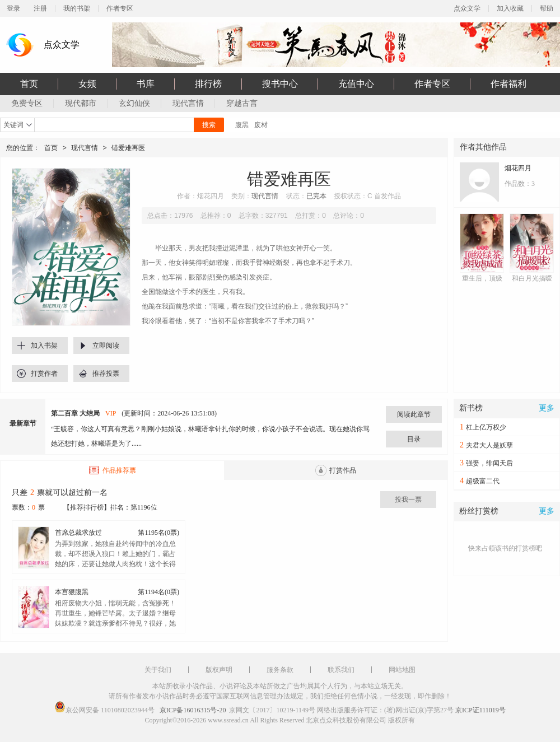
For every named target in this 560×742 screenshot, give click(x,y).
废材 (261, 125)
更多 (547, 408)
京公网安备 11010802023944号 (110, 710)
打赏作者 (44, 374)
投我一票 (408, 500)
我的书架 (77, 8)
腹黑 (242, 125)
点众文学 (467, 8)
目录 (414, 439)
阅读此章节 (414, 414)
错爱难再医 (128, 148)
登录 (13, 8)
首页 (51, 148)
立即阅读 (106, 346)
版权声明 (219, 670)
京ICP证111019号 (480, 710)
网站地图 (402, 670)
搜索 (209, 125)
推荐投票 (106, 374)
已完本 (316, 196)
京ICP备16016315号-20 (193, 710)
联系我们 (341, 670)
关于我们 (158, 670)
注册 (40, 8)
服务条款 (280, 670)
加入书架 (44, 346)
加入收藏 (510, 8)
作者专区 (120, 8)
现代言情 (85, 148)
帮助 (547, 8)
